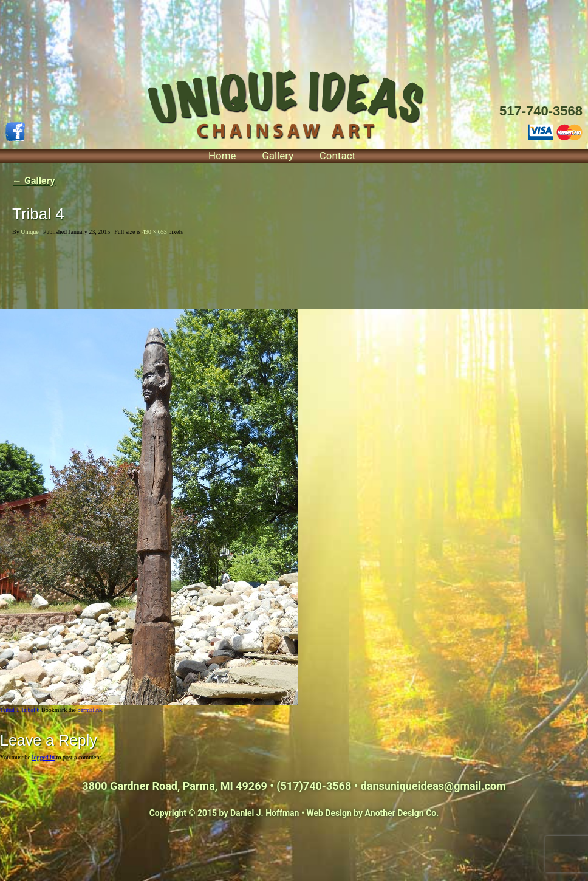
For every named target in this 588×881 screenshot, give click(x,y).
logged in (44, 757)
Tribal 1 (10, 710)
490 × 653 (155, 232)
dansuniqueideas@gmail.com (433, 786)
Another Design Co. (402, 813)
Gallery (278, 156)
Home (222, 156)
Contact (337, 156)
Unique (29, 232)
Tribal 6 (30, 710)
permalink (90, 710)
